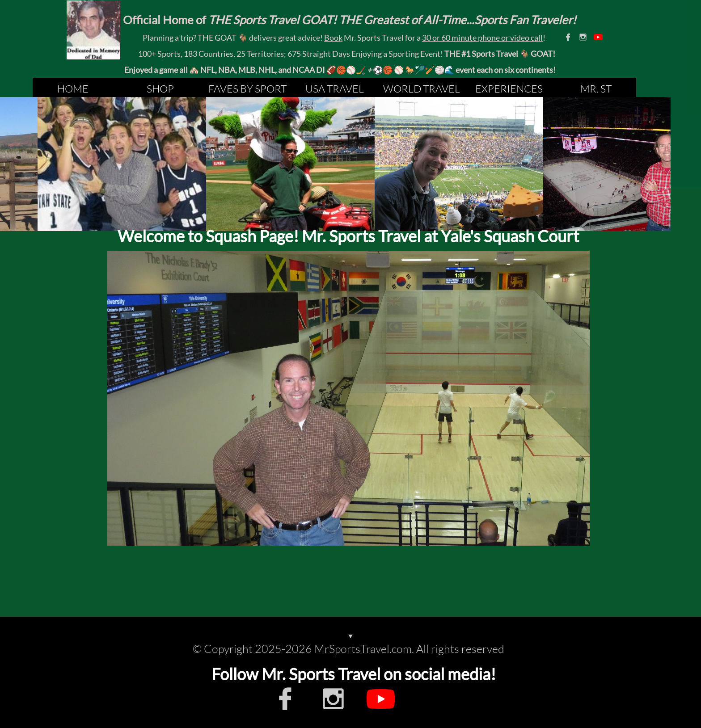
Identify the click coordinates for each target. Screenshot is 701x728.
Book (333, 38)
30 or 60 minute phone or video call (482, 38)
